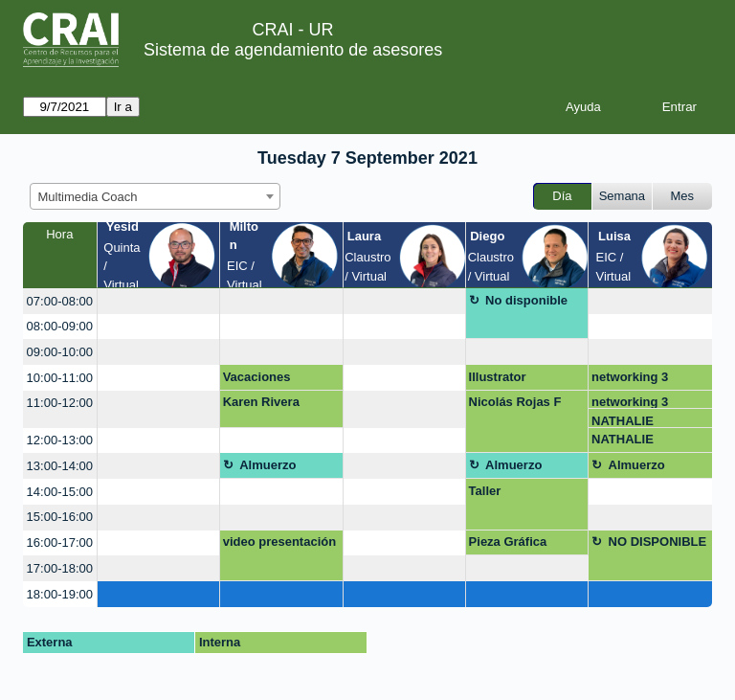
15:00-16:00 (60, 517)
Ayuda (583, 107)
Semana (622, 196)
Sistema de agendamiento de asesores (293, 50)
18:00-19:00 (60, 594)
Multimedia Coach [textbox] (88, 197)
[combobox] (155, 196)
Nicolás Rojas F (515, 402)
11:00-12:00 (60, 403)
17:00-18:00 (60, 568)
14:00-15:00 (60, 492)
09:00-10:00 (60, 352)
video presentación (279, 542)
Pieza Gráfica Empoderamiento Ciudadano (520, 545)
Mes (683, 196)
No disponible (526, 300)
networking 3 (630, 377)
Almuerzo (267, 465)
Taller (485, 491)
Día (562, 196)
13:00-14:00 (60, 466)
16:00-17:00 (60, 542)
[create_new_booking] (158, 301)
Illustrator (498, 377)
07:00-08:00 (60, 301)
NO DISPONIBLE (658, 542)
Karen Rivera (261, 402)
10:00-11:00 (60, 378)
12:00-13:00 (60, 440)
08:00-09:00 (60, 326)
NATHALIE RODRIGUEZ (629, 421)
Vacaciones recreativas (257, 380)
